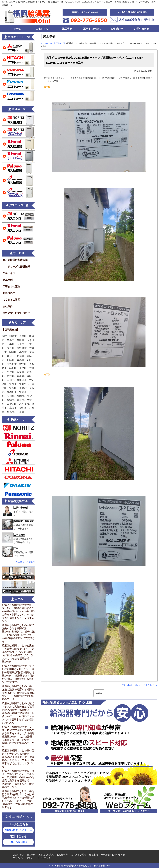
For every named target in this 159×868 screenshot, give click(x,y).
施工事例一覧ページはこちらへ (140, 685)
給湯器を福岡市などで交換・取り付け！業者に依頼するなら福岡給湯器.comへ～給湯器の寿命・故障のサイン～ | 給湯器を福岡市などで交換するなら (18, 613)
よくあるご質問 (11, 300)
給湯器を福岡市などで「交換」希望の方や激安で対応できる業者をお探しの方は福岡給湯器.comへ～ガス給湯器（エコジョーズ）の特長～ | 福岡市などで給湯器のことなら (18, 737)
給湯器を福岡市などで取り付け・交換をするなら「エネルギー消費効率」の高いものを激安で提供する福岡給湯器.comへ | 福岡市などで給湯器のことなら (18, 779)
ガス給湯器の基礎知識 (15, 260)
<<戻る (99, 693)
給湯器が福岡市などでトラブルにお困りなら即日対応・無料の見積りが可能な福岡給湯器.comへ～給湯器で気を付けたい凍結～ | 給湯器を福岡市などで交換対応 (18, 674)
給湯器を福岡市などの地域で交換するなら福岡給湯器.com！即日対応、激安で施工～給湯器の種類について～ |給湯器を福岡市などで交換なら (18, 633)
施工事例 (67, 29)
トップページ (46, 43)
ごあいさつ (42, 29)
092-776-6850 (18, 842)
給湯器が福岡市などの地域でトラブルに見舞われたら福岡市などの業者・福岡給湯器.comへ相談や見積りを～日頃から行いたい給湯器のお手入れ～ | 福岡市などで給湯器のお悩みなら (18, 713)
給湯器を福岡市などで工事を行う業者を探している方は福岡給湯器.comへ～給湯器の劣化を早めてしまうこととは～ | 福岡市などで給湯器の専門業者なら (18, 799)
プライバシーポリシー (24, 858)
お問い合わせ (142, 29)
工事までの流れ (92, 29)
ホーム (17, 29)
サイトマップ (44, 858)
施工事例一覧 (60, 43)
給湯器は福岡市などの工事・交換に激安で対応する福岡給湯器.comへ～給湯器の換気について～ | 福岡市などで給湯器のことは (18, 693)
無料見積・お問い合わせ (16, 313)
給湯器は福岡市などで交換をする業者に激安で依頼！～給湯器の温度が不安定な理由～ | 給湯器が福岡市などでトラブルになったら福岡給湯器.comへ (18, 654)
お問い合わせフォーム (18, 830)
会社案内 (8, 306)
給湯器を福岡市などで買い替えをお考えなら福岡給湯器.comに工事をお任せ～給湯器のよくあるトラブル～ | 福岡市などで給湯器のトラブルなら (18, 759)
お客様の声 (117, 29)
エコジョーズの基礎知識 (16, 267)
